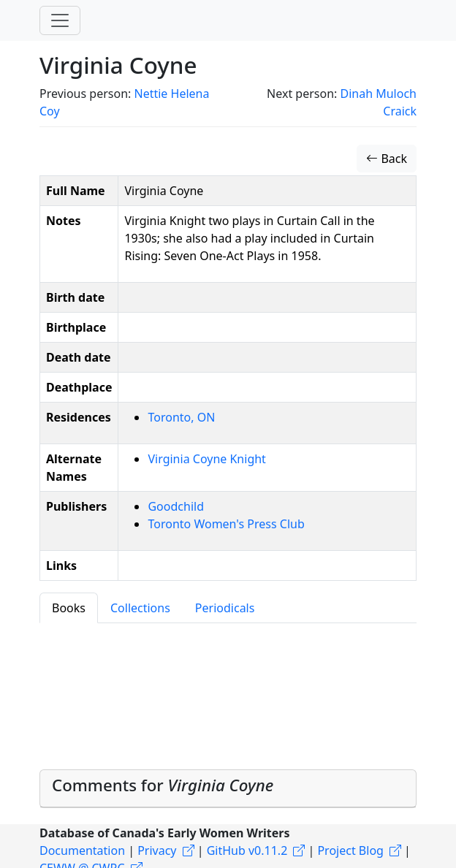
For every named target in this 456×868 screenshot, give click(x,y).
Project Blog (350, 850)
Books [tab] (69, 608)
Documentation (82, 850)
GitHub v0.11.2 (247, 850)
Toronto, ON (181, 417)
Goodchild (176, 506)
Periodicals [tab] (225, 608)
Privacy (157, 850)
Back (387, 159)
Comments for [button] (163, 785)
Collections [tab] (140, 608)
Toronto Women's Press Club (226, 524)
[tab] (228, 789)
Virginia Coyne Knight (206, 459)
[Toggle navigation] (60, 20)
